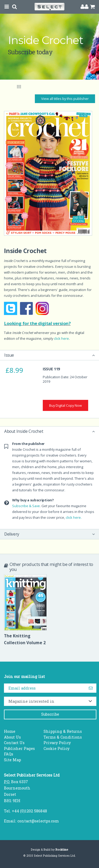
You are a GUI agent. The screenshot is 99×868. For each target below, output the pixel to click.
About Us (12, 737)
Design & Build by (49, 850)
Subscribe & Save (26, 506)
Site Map (13, 760)
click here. (74, 517)
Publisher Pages (19, 748)
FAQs (9, 754)
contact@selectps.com (38, 821)
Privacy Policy (57, 743)
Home (10, 731)
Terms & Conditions (63, 737)
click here (61, 338)
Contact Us (14, 743)
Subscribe (50, 714)
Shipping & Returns (63, 731)
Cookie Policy (56, 748)
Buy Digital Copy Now (65, 405)
